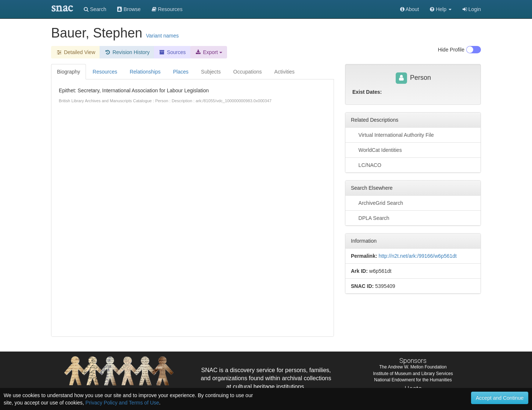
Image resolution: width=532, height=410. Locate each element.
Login (472, 9)
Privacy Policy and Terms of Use (122, 403)
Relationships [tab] (145, 72)
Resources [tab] (105, 72)
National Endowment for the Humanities (413, 380)
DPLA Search (370, 218)
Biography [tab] (69, 72)
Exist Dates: (367, 92)
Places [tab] (181, 72)
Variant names (162, 36)
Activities (285, 72)
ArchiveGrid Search (377, 203)
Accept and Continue (500, 398)
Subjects (211, 72)
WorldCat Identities (376, 150)
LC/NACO (366, 165)
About (410, 9)
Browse (129, 9)
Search (95, 9)
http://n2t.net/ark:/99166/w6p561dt (418, 256)
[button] (441, 9)
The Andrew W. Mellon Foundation (413, 367)
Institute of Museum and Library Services (413, 374)
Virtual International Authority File (392, 135)
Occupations (248, 72)
